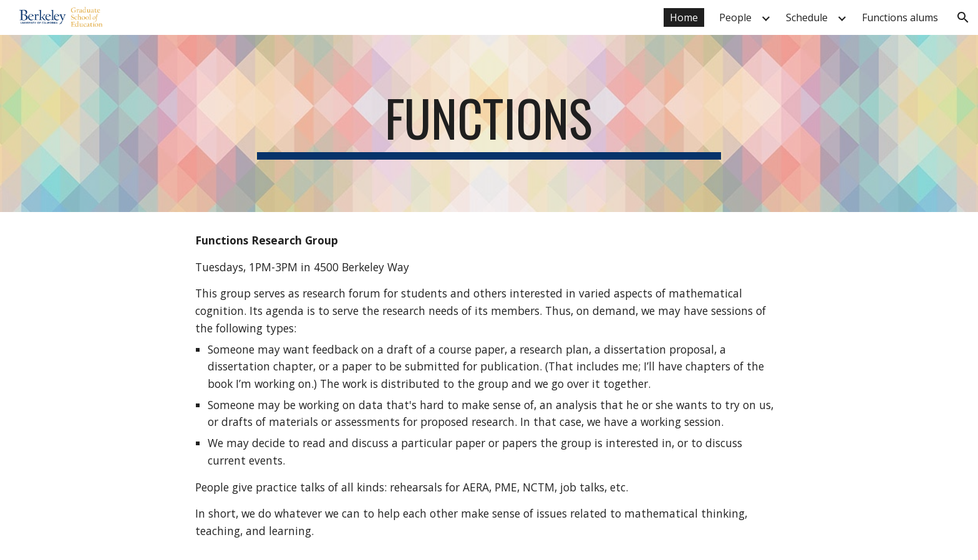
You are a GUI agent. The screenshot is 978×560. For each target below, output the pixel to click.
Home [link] (684, 17)
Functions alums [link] (900, 17)
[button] (963, 17)
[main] (489, 123)
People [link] (735, 17)
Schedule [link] (807, 17)
